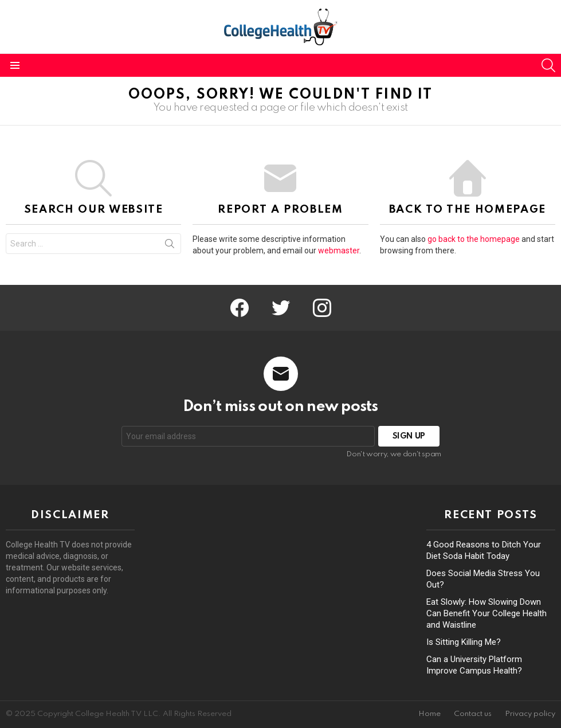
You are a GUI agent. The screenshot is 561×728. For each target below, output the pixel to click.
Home (429, 714)
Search (170, 246)
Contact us (473, 714)
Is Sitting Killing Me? (464, 642)
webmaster (339, 251)
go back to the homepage (474, 239)
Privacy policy (530, 714)
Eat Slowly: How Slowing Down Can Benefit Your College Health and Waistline (487, 613)
